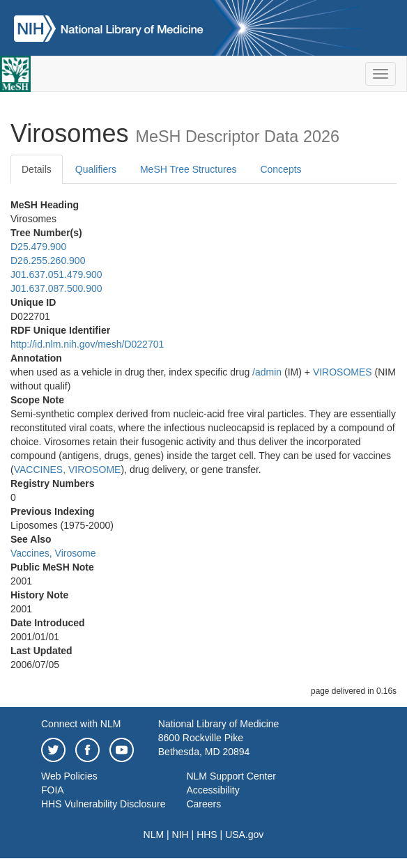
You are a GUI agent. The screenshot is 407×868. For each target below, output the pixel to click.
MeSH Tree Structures (189, 169)
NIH (181, 835)
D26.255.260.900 (48, 261)
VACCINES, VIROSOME (68, 470)
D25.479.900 (38, 247)
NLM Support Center (231, 776)
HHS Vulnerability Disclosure (103, 804)
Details (37, 169)
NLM (154, 835)
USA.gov (244, 835)
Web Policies (69, 776)
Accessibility (213, 790)
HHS (207, 835)
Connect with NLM (81, 724)
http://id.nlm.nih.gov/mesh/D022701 (87, 344)
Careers (203, 804)
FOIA (53, 790)
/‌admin (267, 372)
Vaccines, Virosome (53, 553)
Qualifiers (96, 169)
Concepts (281, 169)
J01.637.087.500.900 (56, 288)
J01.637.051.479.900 (56, 274)
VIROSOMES (343, 372)
